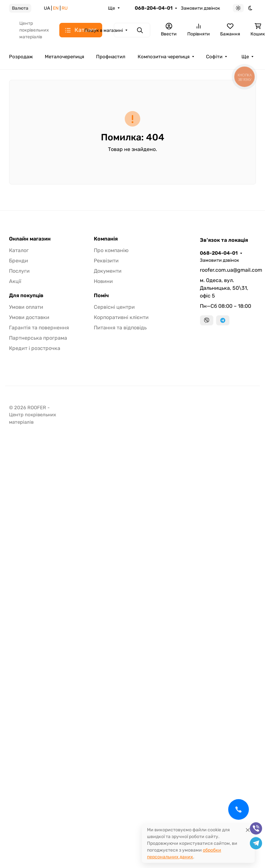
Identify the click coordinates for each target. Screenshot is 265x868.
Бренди (19, 261)
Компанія (106, 239)
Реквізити (106, 261)
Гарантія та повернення (39, 328)
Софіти (214, 57)
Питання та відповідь (120, 328)
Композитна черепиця (164, 57)
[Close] (248, 830)
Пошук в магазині (104, 30)
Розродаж (21, 57)
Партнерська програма (38, 338)
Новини (103, 281)
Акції (15, 281)
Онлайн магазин (30, 239)
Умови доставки (29, 317)
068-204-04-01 (154, 8)
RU (65, 8)
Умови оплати (26, 307)
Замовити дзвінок (201, 8)
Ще (112, 8)
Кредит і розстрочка (35, 348)
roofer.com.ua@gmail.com (228, 270)
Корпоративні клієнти (121, 317)
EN (56, 8)
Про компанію (111, 250)
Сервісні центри (114, 307)
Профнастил (111, 57)
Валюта (20, 8)
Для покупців (26, 296)
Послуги (19, 271)
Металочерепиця (64, 57)
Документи (108, 271)
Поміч (101, 296)
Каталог (19, 250)
